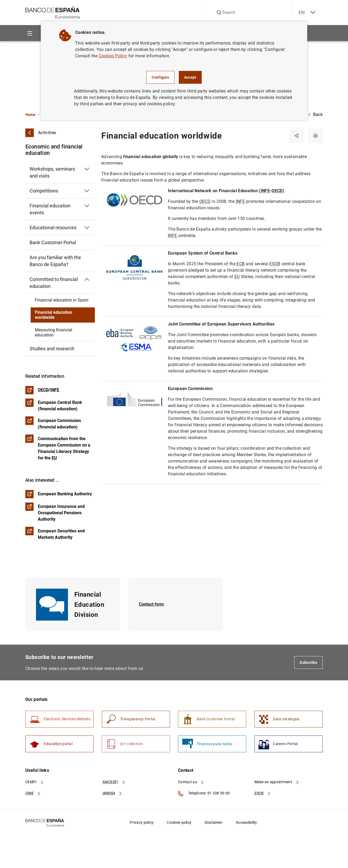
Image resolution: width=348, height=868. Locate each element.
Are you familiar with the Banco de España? (55, 261)
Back (315, 114)
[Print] (315, 136)
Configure (160, 77)
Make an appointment (277, 784)
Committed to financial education (54, 283)
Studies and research (52, 349)
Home (30, 115)
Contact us (191, 784)
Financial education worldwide (54, 315)
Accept (190, 77)
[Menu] (30, 33)
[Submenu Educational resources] (87, 228)
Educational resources (53, 228)
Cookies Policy (113, 56)
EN (306, 13)
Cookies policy (179, 824)
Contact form (151, 606)
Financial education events (50, 209)
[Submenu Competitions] (87, 191)
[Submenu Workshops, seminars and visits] (87, 169)
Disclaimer (214, 824)
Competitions (44, 191)
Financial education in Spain (62, 300)
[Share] (296, 136)
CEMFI (35, 784)
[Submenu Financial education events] (87, 206)
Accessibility (246, 824)
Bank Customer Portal (53, 242)
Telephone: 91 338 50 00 (204, 795)
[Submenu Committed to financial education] (87, 279)
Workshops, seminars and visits (52, 172)
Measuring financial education (54, 332)
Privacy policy (142, 824)
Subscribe (308, 664)
